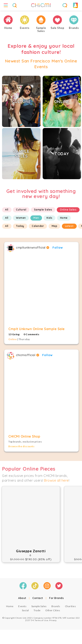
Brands (56, 606)
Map (55, 226)
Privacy (53, 620)
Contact (38, 598)
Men (36, 218)
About (22, 598)
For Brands (56, 598)
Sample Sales (43, 210)
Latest (69, 226)
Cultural (21, 210)
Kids (49, 218)
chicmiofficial (28, 355)
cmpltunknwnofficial (33, 248)
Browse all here (56, 480)
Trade (37, 610)
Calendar (38, 226)
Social (25, 610)
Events (22, 606)
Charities (71, 606)
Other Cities (53, 610)
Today (20, 226)
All (7, 210)
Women (21, 218)
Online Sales (68, 210)
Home (64, 218)
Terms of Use (41, 620)
